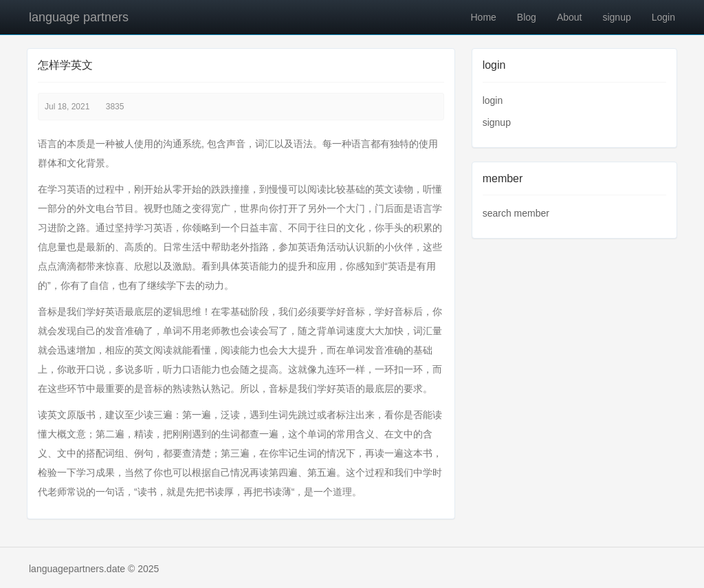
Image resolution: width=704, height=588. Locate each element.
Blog (527, 17)
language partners (79, 17)
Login (663, 17)
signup (616, 17)
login (493, 100)
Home (483, 17)
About (570, 17)
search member (516, 213)
